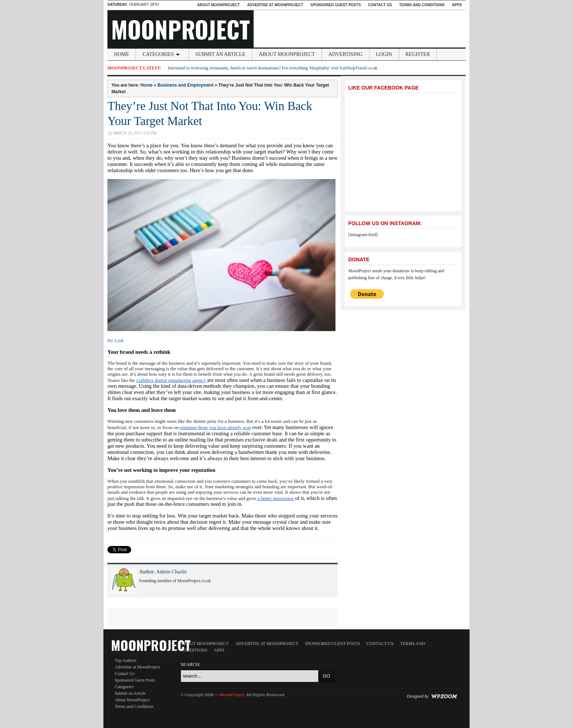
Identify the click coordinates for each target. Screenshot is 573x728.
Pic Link (115, 340)
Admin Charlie (171, 572)
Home (122, 54)
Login (384, 54)
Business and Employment (185, 85)
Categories (162, 54)
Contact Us (380, 5)
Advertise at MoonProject (275, 5)
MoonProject (181, 29)
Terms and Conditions (422, 5)
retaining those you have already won (215, 427)
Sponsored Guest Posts (336, 5)
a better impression (276, 498)
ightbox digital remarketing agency (172, 380)
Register (418, 54)
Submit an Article (221, 54)
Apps (457, 5)
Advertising (346, 54)
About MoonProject (218, 5)
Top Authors (126, 660)
